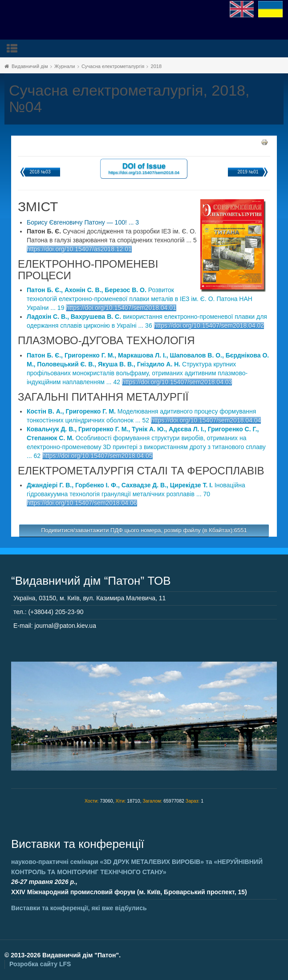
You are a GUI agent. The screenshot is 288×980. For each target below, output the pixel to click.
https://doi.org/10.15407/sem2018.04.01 (121, 308)
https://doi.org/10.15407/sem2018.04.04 (206, 420)
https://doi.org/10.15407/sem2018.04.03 (177, 382)
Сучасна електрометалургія (113, 66)
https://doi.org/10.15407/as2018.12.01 (79, 249)
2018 (156, 66)
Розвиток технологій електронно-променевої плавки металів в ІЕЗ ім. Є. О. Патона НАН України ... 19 (140, 299)
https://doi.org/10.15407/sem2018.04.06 (82, 503)
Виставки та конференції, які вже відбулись (79, 908)
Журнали (65, 66)
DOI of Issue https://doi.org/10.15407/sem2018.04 (144, 168)
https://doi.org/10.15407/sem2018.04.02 (209, 325)
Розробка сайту (40, 964)
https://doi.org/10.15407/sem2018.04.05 (97, 456)
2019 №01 (248, 172)
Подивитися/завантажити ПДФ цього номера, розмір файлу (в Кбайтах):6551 (144, 530)
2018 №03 (40, 172)
